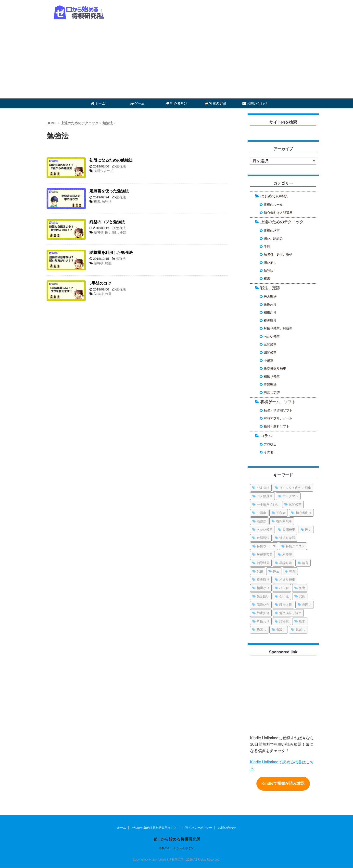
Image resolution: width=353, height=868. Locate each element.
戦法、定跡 (270, 288)
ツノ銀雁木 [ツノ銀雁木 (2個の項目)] (265, 496)
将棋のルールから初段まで (176, 848)
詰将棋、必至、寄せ (278, 255)
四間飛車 (270, 352)
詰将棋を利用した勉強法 (111, 253)
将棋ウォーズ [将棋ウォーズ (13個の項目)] (266, 546)
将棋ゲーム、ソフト (278, 402)
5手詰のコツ (100, 283)
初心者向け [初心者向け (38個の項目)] (304, 513)
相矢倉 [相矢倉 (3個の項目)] (284, 588)
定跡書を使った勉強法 (109, 191)
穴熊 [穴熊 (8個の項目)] (302, 596)
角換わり (270, 305)
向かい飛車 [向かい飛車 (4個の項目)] (265, 530)
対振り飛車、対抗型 (278, 328)
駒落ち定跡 (272, 393)
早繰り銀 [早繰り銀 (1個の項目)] (286, 563)
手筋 (267, 247)
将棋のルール (273, 205)
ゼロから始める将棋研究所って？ (154, 828)
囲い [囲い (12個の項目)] (308, 530)
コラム (266, 436)
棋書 (97, 202)
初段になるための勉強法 (111, 160)
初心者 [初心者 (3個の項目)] (281, 513)
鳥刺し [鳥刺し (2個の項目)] (300, 630)
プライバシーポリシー (197, 828)
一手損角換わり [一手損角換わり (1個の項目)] (268, 504)
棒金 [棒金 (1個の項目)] (276, 571)
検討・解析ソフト (277, 426)
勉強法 (121, 166)
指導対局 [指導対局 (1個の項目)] (263, 563)
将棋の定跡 (216, 103)
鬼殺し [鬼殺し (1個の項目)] (281, 630)
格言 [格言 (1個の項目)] (305, 563)
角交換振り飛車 (275, 368)
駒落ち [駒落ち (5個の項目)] (261, 630)
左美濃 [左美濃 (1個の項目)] (287, 555)
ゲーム (137, 103)
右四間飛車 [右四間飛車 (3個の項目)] (284, 521)
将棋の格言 (272, 231)
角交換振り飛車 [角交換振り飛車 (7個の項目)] (290, 613)
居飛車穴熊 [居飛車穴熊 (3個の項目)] (265, 555)
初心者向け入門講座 (278, 213)
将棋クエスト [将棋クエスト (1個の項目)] (295, 546)
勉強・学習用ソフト (278, 410)
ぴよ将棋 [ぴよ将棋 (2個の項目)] (263, 488)
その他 (269, 452)
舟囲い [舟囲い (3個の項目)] (307, 605)
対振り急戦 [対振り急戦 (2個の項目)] (287, 538)
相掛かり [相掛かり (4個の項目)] (263, 588)
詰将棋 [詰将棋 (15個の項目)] (284, 621)
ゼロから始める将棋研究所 (176, 839)
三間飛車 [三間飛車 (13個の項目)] (295, 504)
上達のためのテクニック (282, 222)
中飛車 (269, 361)
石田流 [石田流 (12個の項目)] (284, 596)
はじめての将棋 (274, 196)
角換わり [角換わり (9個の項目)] (263, 621)
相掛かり (270, 312)
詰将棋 (99, 232)
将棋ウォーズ (103, 171)
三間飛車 (270, 344)
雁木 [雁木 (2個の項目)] (302, 621)
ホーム (98, 103)
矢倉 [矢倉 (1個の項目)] (302, 588)
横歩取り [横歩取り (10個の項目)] (263, 580)
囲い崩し (112, 232)
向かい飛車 (272, 337)
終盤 (123, 232)
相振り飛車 (272, 377)
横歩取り (270, 321)
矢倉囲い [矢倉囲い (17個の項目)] (263, 596)
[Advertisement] (176, 61)
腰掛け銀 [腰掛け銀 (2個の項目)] (286, 605)
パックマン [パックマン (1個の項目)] (290, 496)
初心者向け (176, 103)
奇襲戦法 (270, 384)
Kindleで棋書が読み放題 (283, 784)
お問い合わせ (255, 103)
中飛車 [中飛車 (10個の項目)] (261, 513)
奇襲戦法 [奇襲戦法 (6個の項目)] (263, 538)
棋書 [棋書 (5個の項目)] (260, 571)
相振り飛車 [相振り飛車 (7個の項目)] (287, 580)
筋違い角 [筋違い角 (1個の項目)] (263, 605)
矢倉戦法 (270, 296)
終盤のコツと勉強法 (107, 222)
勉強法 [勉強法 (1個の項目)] (261, 521)
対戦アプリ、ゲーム (278, 418)
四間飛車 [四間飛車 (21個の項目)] (289, 530)
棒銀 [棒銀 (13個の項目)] (292, 571)
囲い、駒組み (273, 239)
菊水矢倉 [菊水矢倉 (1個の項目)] (263, 613)
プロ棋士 (270, 444)
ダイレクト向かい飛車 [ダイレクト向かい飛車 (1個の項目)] (295, 488)
